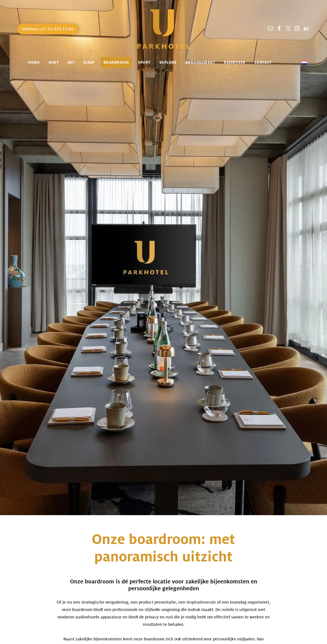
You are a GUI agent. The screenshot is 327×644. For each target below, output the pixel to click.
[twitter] (288, 29)
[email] (270, 29)
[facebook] (279, 29)
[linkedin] (306, 29)
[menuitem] (36, 62)
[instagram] (297, 29)
